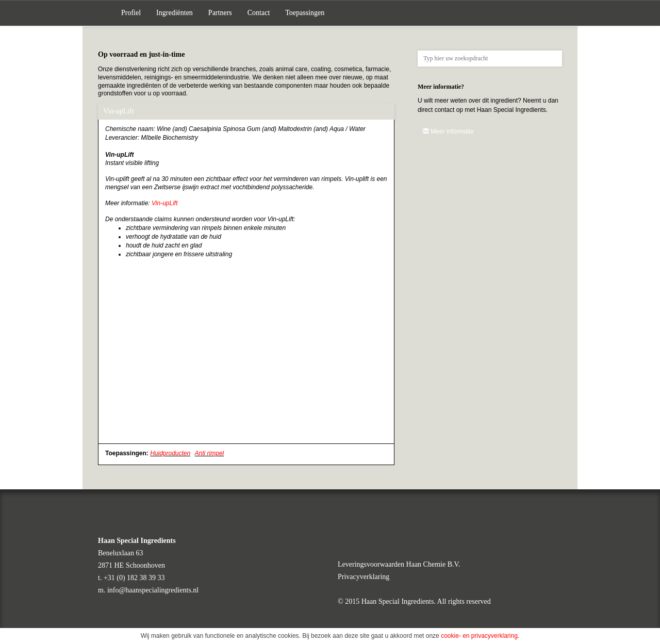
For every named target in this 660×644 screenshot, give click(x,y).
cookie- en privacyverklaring (479, 636)
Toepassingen (305, 13)
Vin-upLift (164, 203)
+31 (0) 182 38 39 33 (134, 578)
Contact (259, 13)
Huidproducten (170, 453)
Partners (220, 13)
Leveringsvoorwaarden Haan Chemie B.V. (399, 564)
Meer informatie (448, 131)
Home (106, 13)
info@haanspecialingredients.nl (153, 590)
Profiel (131, 13)
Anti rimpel (210, 453)
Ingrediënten (175, 13)
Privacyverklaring (364, 577)
